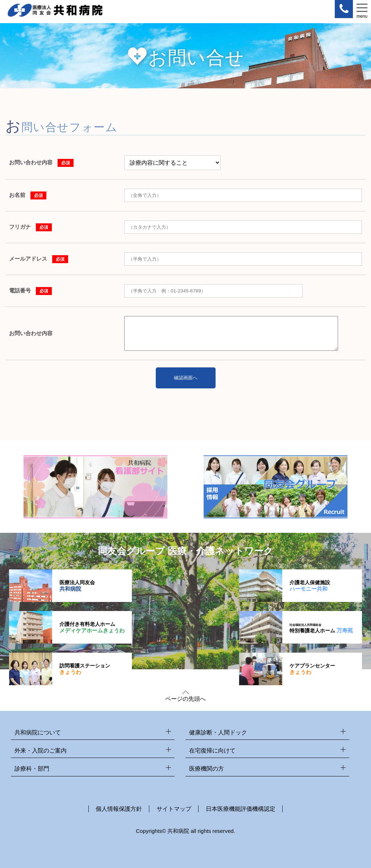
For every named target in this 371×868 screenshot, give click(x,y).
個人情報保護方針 (119, 809)
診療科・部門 (93, 769)
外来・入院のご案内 (93, 751)
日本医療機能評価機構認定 (241, 809)
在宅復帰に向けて (267, 751)
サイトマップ (174, 809)
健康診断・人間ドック (267, 733)
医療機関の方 (267, 769)
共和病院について (93, 733)
